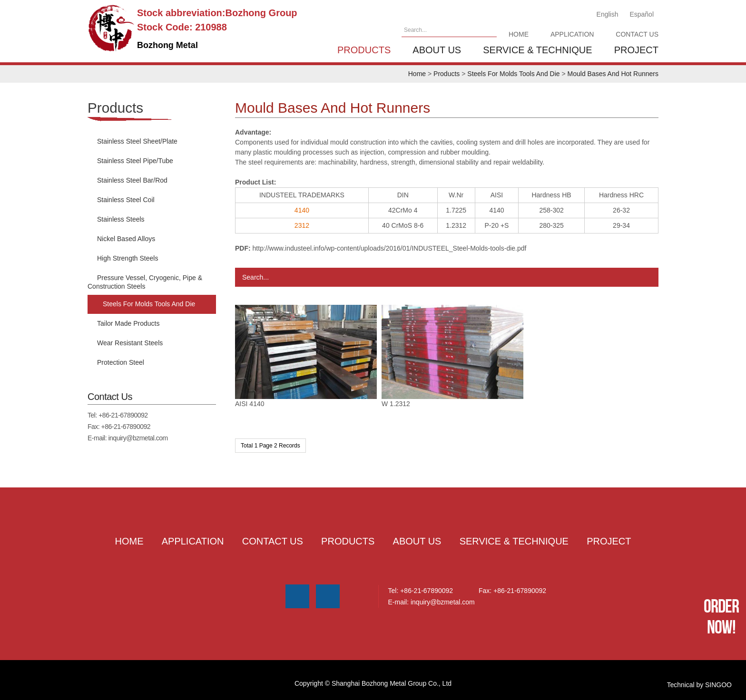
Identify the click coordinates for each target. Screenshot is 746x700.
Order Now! (721, 616)
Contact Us (637, 34)
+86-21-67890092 (123, 415)
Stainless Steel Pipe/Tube (135, 161)
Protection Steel (121, 362)
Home (519, 34)
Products (364, 50)
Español (642, 14)
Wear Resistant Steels (130, 343)
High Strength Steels (128, 258)
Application (572, 34)
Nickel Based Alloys (126, 239)
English (608, 14)
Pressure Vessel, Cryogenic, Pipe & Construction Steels (145, 282)
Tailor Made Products (128, 323)
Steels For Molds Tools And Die (513, 74)
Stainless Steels (121, 219)
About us (437, 50)
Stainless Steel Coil (126, 200)
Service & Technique (537, 50)
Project (636, 50)
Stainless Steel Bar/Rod (132, 180)
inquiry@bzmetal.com (138, 438)
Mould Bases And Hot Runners (613, 74)
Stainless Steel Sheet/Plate (137, 141)
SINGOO (718, 678)
